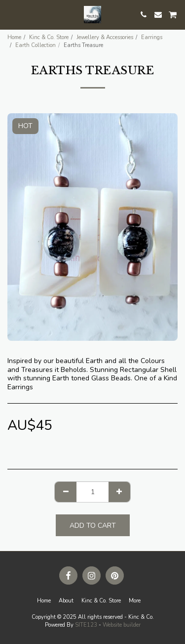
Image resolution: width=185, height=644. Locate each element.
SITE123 (86, 625)
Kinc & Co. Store (49, 37)
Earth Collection (36, 45)
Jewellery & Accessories (105, 37)
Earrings (152, 37)
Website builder (122, 625)
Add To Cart (93, 526)
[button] (11, 14)
